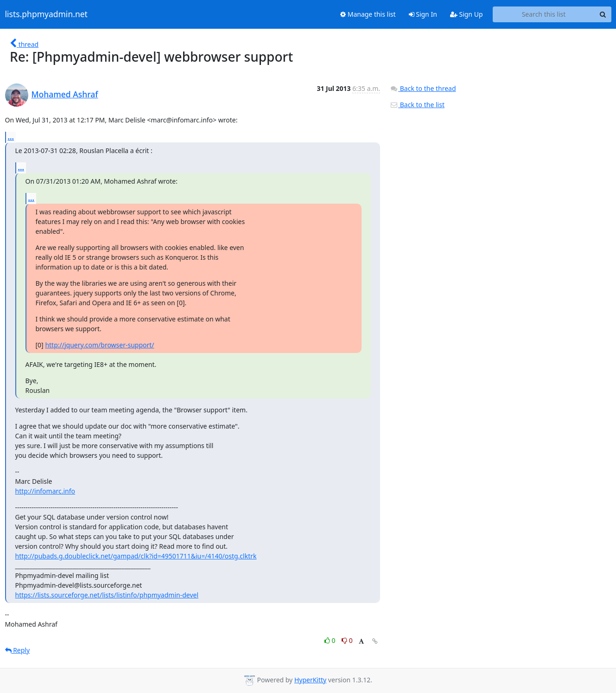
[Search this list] (544, 14)
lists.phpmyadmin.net (46, 14)
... (11, 137)
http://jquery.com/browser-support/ (99, 345)
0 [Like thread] (331, 640)
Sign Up (467, 14)
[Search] (603, 14)
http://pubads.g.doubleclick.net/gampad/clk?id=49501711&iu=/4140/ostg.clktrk (136, 556)
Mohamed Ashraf (65, 94)
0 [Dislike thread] (347, 640)
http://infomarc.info (45, 491)
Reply (18, 650)
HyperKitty (310, 680)
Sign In (423, 14)
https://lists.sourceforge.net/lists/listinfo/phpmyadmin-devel (107, 595)
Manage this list (368, 14)
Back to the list (417, 105)
